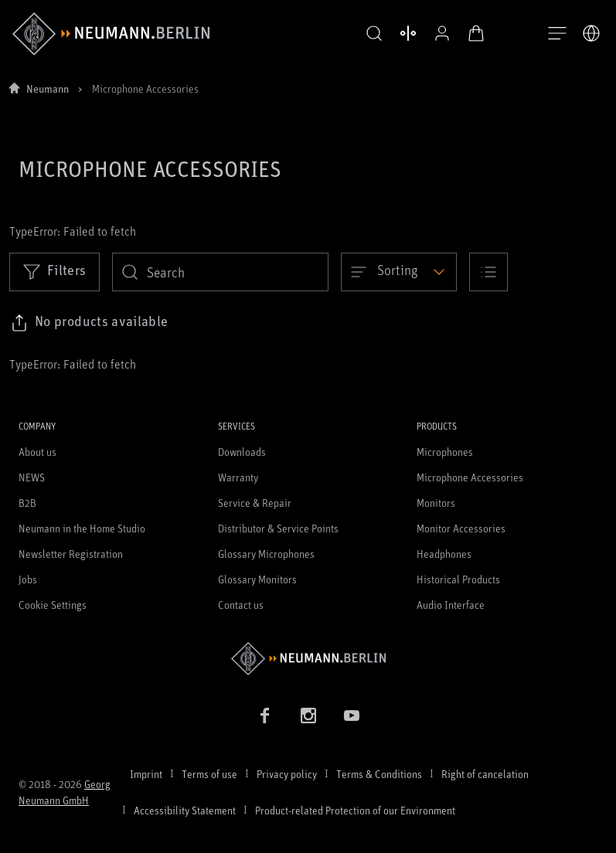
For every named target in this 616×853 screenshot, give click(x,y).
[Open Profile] (440, 33)
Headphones (444, 554)
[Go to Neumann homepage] (308, 659)
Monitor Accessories (461, 528)
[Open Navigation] (557, 34)
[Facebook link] (265, 715)
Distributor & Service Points (278, 528)
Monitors (436, 503)
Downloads (242, 452)
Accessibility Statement (185, 810)
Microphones (445, 452)
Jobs (28, 579)
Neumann (48, 88)
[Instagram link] (308, 715)
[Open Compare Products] (406, 33)
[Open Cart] (474, 33)
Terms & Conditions (379, 774)
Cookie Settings (53, 605)
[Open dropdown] (399, 272)
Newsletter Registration (71, 554)
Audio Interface (451, 605)
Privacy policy (287, 774)
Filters (54, 271)
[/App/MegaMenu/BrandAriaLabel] (111, 34)
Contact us (241, 605)
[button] (372, 34)
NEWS (32, 477)
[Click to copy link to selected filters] (89, 323)
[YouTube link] (352, 715)
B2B (27, 503)
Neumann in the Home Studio (82, 528)
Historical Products (458, 579)
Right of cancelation (485, 774)
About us (37, 452)
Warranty (238, 477)
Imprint (146, 774)
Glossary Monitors (257, 579)
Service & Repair (255, 503)
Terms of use (209, 774)
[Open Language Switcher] (591, 33)
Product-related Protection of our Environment (355, 810)
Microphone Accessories (470, 477)
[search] (220, 272)
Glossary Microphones (266, 554)
